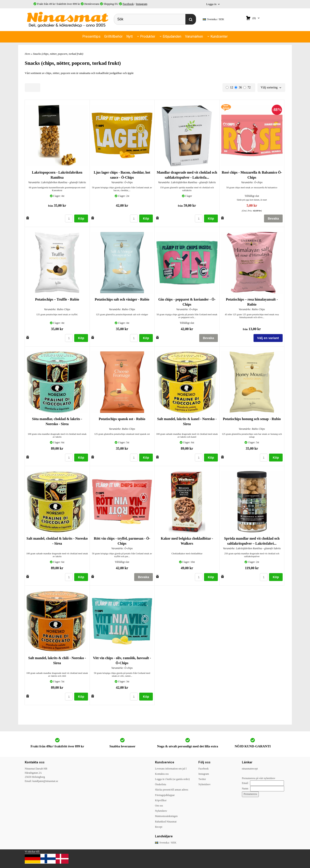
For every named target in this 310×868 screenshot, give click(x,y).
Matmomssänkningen (166, 816)
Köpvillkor (161, 800)
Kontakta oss (162, 774)
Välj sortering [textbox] (269, 88)
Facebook (128, 4)
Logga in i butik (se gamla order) (172, 779)
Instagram (142, 4)
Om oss (159, 806)
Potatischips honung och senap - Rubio (252, 419)
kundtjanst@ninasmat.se (45, 781)
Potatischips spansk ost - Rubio (122, 419)
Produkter (148, 36)
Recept (159, 827)
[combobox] (271, 88)
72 (247, 87)
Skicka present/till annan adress (172, 790)
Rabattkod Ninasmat (166, 822)
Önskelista (161, 784)
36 (238, 87)
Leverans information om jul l (171, 769)
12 (229, 87)
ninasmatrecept (250, 769)
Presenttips (91, 36)
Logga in (211, 4)
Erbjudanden (172, 36)
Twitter (202, 779)
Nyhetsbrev (161, 811)
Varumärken (194, 36)
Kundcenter (219, 36)
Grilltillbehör (113, 36)
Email (245, 783)
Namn (245, 789)
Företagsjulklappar (165, 795)
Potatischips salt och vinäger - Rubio (122, 299)
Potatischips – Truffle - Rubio (57, 299)
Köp (81, 218)
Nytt (129, 36)
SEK (213, 19)
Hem (27, 54)
